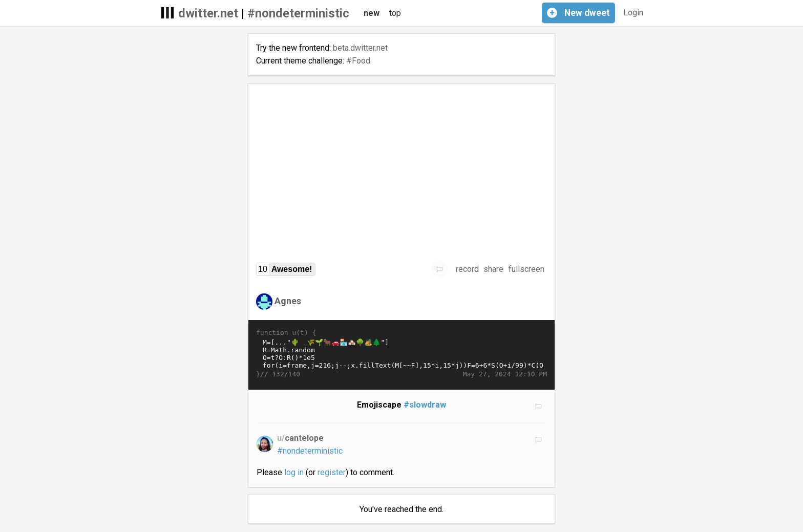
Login (633, 13)
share (493, 269)
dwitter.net (208, 13)
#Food (358, 61)
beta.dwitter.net (360, 48)
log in (294, 472)
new (372, 13)
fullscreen (526, 269)
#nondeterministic (298, 13)
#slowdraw (425, 405)
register (332, 472)
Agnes (288, 301)
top (395, 13)
